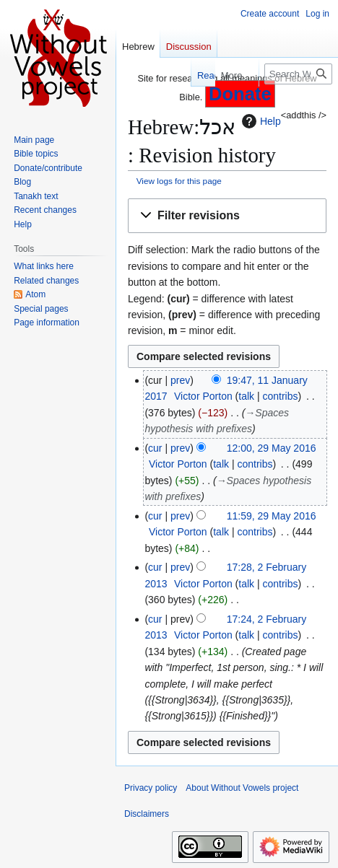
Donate (240, 94)
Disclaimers (147, 814)
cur (155, 448)
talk (246, 396)
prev (180, 380)
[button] (227, 216)
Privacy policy (151, 788)
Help (260, 121)
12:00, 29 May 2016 (272, 448)
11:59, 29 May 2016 (272, 516)
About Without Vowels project (242, 788)
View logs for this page (179, 181)
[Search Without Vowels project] (298, 74)
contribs (280, 396)
